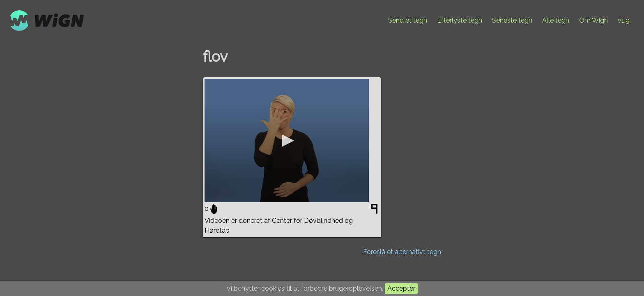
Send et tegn (408, 20)
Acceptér (401, 288)
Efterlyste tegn (460, 20)
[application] (287, 141)
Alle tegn (556, 20)
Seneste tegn (512, 20)
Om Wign (593, 20)
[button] (287, 141)
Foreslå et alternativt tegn (402, 252)
